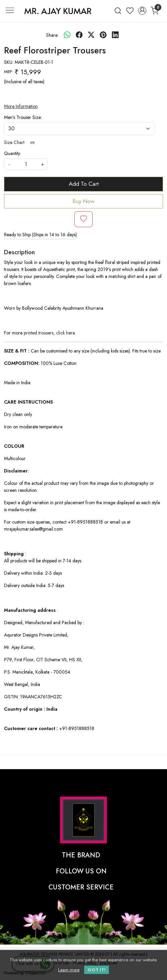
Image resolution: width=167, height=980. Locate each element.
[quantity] (26, 164)
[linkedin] (115, 35)
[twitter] (91, 35)
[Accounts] (142, 11)
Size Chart (22, 142)
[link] (118, 11)
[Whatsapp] (67, 35)
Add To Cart (84, 184)
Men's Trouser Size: (23, 117)
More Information (21, 106)
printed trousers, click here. (50, 333)
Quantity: (13, 153)
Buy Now (83, 201)
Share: (52, 35)
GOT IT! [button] (97, 970)
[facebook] (79, 35)
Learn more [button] (69, 970)
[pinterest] (103, 35)
